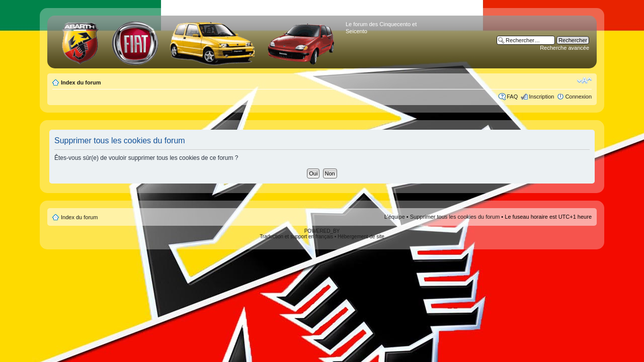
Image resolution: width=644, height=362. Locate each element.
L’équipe (395, 217)
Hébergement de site (361, 237)
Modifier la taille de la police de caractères (584, 80)
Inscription (541, 97)
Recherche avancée (565, 48)
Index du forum (81, 82)
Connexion (578, 97)
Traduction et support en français (296, 237)
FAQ (512, 97)
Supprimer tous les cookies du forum (455, 217)
